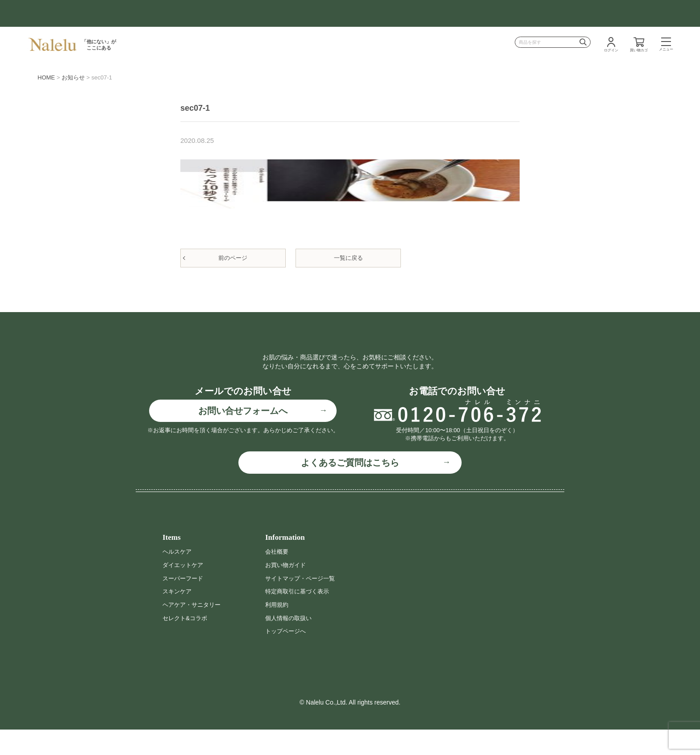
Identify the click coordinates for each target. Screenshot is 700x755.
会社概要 (278, 577)
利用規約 (278, 630)
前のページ (233, 258)
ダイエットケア (184, 590)
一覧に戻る (348, 258)
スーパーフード (184, 604)
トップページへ (287, 656)
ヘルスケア (178, 577)
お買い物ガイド (287, 590)
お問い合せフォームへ (243, 437)
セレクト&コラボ (186, 643)
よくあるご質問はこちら (350, 488)
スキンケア (178, 617)
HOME (46, 77)
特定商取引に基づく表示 (300, 617)
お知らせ (73, 77)
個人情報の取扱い (290, 643)
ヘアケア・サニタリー (194, 630)
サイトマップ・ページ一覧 (303, 604)
